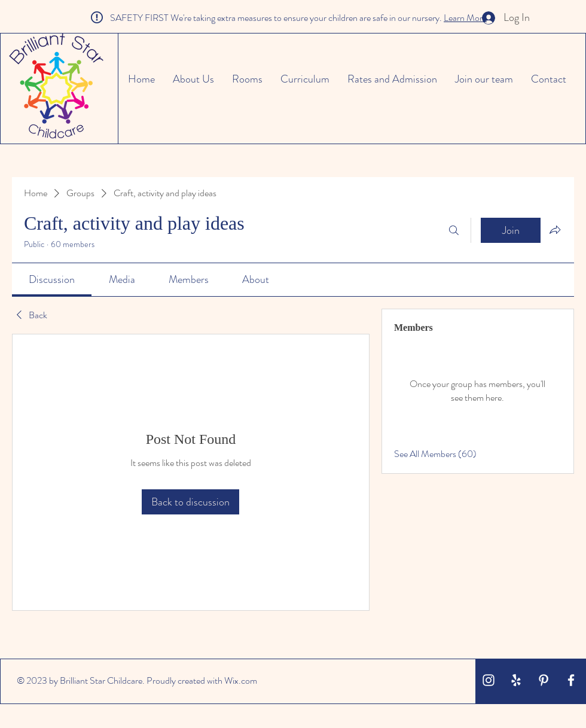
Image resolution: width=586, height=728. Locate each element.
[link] (52, 279)
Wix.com (241, 680)
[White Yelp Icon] (516, 680)
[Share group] (555, 230)
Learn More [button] (465, 18)
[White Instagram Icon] (489, 680)
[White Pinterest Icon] (544, 680)
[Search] (454, 230)
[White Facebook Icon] (571, 680)
